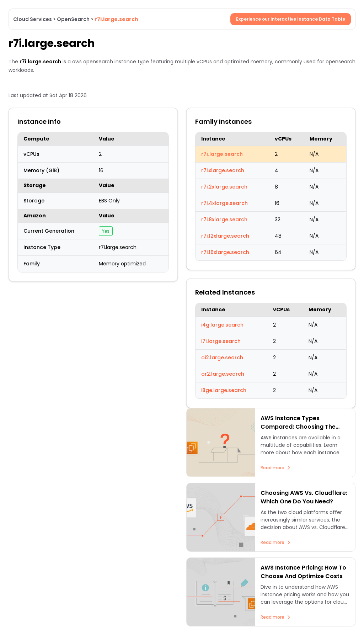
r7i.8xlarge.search (224, 219)
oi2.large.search (222, 358)
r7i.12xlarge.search (225, 236)
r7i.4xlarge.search (224, 203)
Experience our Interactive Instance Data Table (291, 19)
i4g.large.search (222, 325)
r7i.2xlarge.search (224, 187)
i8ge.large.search (224, 390)
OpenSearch (73, 19)
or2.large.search (223, 374)
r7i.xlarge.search (223, 170)
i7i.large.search (221, 341)
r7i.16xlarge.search (225, 252)
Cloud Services (33, 19)
